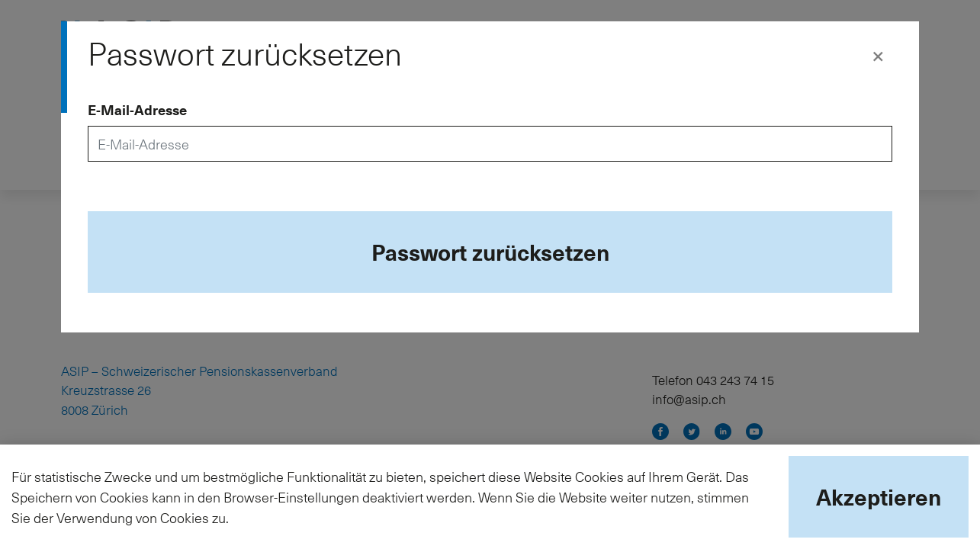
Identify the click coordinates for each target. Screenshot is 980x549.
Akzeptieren (879, 496)
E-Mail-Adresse (137, 109)
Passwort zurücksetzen (490, 252)
